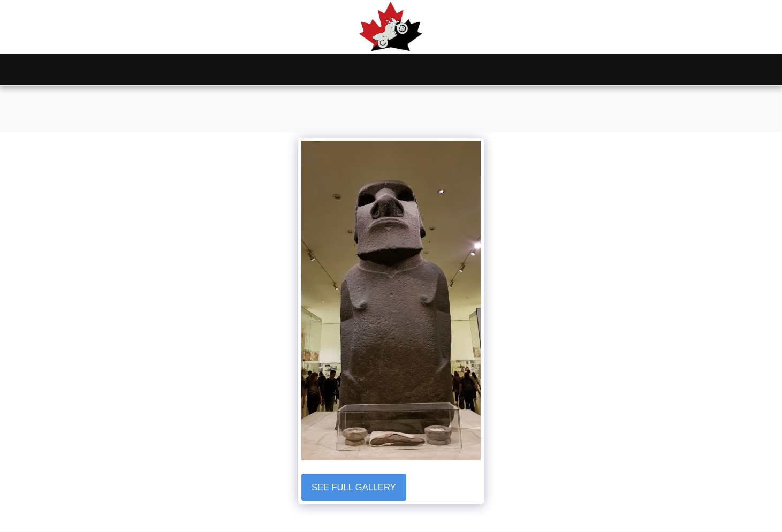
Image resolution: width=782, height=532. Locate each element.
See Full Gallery (354, 487)
